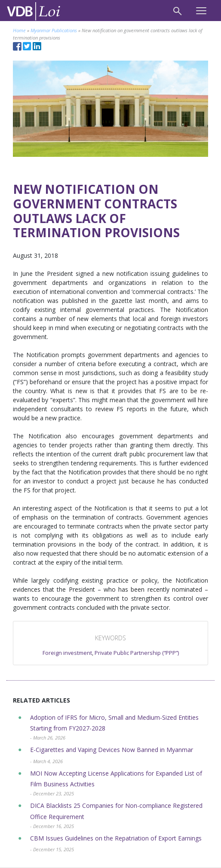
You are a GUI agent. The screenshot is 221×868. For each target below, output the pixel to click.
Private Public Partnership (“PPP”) (137, 653)
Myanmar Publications (54, 30)
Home (19, 30)
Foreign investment (67, 653)
